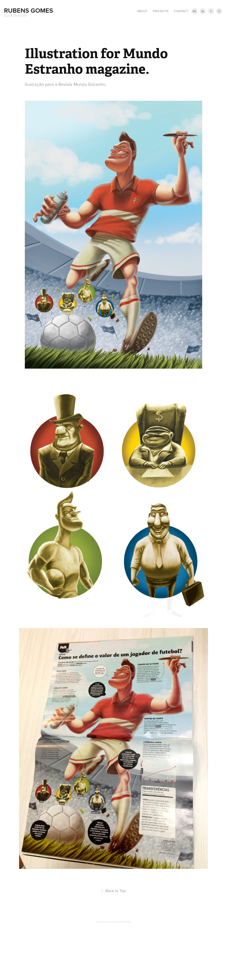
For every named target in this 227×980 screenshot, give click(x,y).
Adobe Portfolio (121, 922)
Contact (181, 11)
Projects (161, 11)
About (142, 11)
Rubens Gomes (28, 10)
